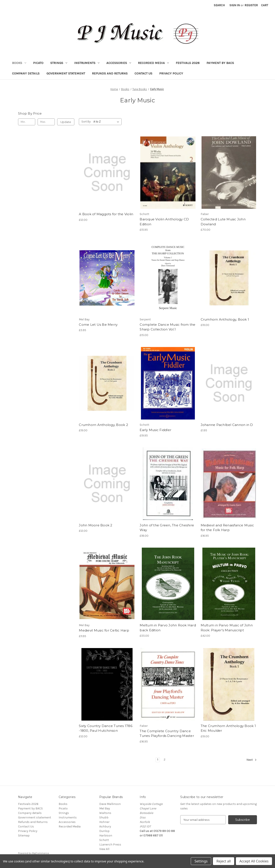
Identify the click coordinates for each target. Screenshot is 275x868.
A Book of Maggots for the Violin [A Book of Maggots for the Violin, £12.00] (106, 214)
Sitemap (24, 835)
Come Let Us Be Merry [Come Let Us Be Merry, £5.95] (98, 325)
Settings (201, 861)
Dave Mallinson (110, 804)
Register (251, 5)
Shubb (104, 817)
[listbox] (107, 122)
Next (252, 760)
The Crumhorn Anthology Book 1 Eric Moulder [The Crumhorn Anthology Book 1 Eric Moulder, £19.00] (228, 728)
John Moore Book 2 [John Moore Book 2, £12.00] (95, 525)
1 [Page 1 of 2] (158, 760)
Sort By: (86, 122)
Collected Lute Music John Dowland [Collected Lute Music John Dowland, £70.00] (223, 222)
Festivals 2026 (188, 63)
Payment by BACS (220, 63)
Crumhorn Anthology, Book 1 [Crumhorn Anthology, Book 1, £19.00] (225, 319)
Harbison (106, 835)
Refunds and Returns (110, 73)
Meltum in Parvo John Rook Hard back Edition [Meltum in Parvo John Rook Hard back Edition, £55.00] (168, 628)
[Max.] (46, 122)
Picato (38, 63)
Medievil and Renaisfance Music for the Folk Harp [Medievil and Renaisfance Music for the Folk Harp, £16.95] (227, 528)
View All (104, 849)
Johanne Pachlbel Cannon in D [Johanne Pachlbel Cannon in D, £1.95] (227, 425)
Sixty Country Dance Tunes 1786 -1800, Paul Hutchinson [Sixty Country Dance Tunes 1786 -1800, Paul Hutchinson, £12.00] (106, 728)
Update (66, 122)
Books (19, 63)
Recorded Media (153, 63)
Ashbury (105, 826)
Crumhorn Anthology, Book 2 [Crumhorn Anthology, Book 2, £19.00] (103, 425)
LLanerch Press (110, 845)
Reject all (224, 861)
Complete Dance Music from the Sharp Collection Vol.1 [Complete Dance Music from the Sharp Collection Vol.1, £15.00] (167, 327)
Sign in (235, 5)
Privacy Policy (171, 73)
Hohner (104, 822)
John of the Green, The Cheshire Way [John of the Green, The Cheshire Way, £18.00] (167, 528)
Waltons (105, 813)
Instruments (87, 63)
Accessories (119, 63)
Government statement (66, 73)
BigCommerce (41, 853)
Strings (59, 63)
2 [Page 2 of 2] (165, 760)
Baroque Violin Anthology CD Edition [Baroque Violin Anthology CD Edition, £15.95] (164, 222)
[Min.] (27, 122)
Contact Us (143, 73)
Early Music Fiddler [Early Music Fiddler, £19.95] (155, 430)
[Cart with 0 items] (265, 5)
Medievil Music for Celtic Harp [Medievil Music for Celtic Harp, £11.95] (104, 630)
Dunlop (104, 831)
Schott (104, 840)
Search (219, 5)
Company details (26, 73)
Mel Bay (105, 808)
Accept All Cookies (254, 861)
